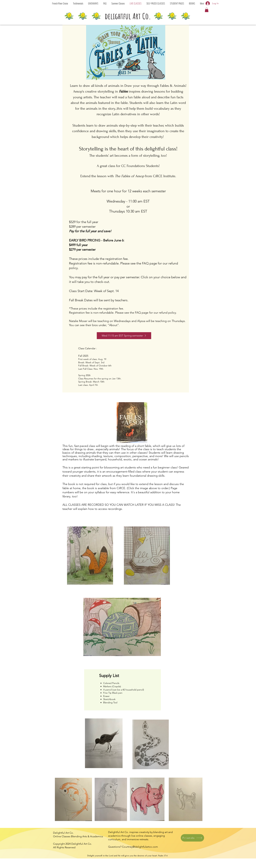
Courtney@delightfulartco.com (140, 847)
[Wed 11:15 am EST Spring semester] (124, 336)
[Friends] (192, 838)
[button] (156, 3)
